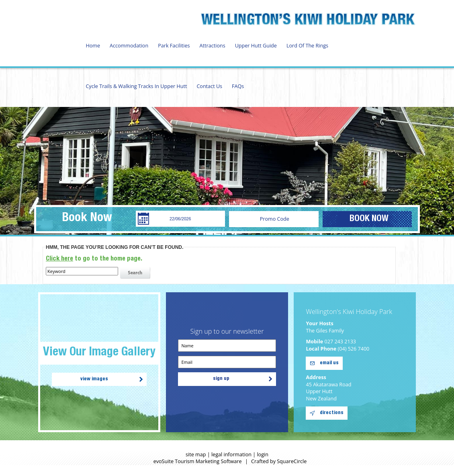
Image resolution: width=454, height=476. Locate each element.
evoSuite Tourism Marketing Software (198, 461)
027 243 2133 (340, 342)
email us (329, 363)
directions (332, 413)
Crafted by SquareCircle (279, 461)
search (136, 273)
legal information (231, 454)
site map (196, 454)
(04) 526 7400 (354, 349)
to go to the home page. (94, 259)
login (263, 454)
